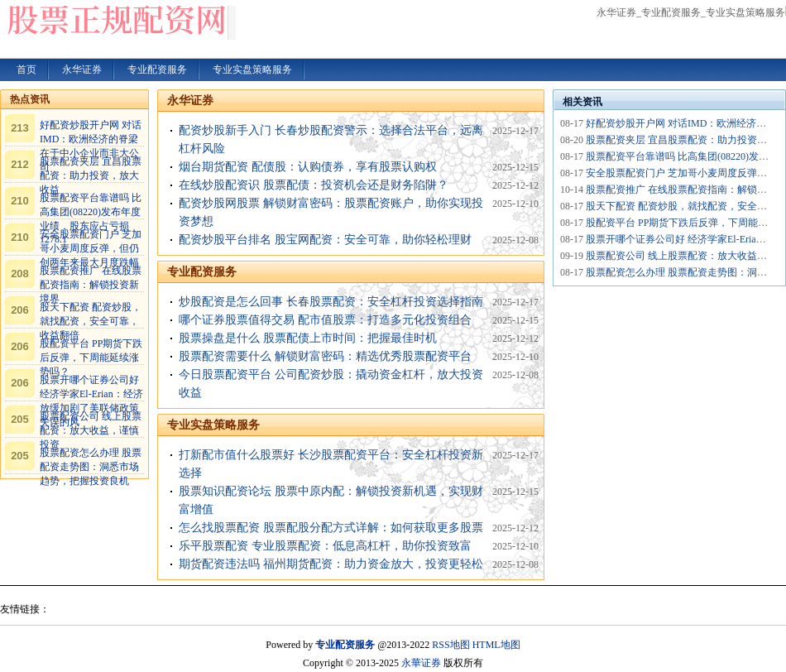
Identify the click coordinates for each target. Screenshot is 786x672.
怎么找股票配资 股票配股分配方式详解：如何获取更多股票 (331, 528)
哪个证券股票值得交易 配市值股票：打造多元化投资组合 (325, 320)
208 (20, 274)
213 (20, 128)
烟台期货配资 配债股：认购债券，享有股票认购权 (308, 167)
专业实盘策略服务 (213, 425)
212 (20, 164)
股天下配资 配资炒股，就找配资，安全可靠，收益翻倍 (91, 321)
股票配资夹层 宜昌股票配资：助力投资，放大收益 (91, 175)
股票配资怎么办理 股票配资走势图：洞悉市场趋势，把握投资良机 (91, 467)
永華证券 (421, 663)
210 (20, 201)
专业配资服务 (202, 272)
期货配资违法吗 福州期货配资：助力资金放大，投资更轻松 (331, 564)
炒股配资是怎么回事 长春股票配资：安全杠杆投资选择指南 (331, 302)
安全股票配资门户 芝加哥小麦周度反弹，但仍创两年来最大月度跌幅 (91, 248)
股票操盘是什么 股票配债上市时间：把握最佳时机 (308, 338)
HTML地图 (496, 645)
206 (20, 310)
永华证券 (190, 101)
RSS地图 (451, 645)
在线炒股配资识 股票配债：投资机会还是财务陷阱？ (314, 185)
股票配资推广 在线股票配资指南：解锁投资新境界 (91, 285)
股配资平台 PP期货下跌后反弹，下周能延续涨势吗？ (91, 358)
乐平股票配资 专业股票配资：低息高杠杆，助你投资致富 (325, 546)
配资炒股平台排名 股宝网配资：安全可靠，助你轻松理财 (325, 240)
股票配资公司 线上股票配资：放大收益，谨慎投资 (91, 430)
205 (20, 419)
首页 (26, 70)
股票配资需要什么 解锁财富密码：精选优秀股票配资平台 (325, 356)
